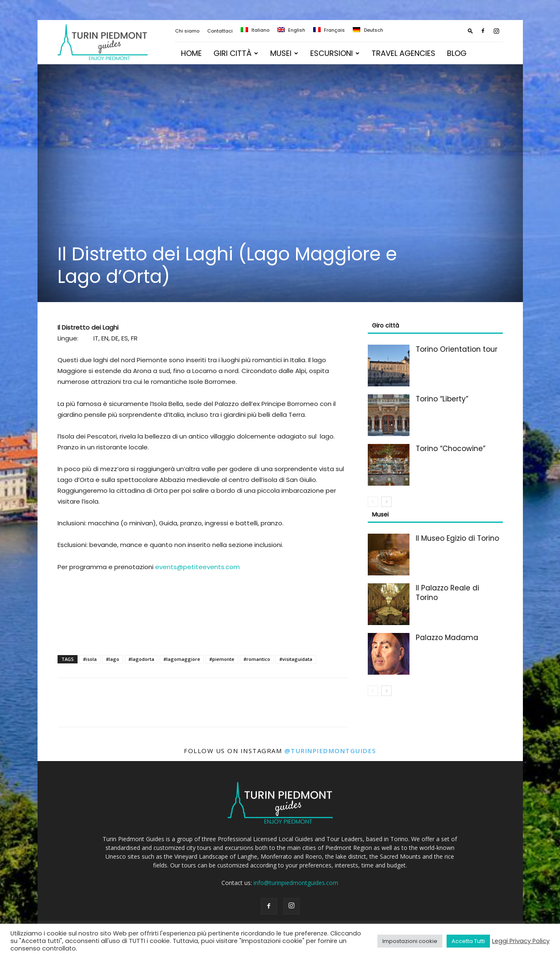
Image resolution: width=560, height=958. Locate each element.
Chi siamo (187, 31)
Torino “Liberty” (442, 399)
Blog (457, 53)
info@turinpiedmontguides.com (296, 883)
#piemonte (222, 659)
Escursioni (335, 53)
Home (191, 53)
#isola (90, 659)
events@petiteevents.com (197, 567)
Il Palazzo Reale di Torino (447, 593)
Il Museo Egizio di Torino (457, 538)
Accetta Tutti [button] (468, 941)
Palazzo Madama (447, 638)
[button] (470, 31)
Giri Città (236, 53)
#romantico (257, 659)
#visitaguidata (296, 659)
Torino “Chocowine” (451, 449)
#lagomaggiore (182, 659)
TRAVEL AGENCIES (403, 53)
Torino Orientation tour (457, 349)
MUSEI (284, 53)
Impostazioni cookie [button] (410, 941)
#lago (113, 659)
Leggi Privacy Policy (521, 941)
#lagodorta (141, 659)
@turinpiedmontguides (330, 751)
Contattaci (220, 31)
